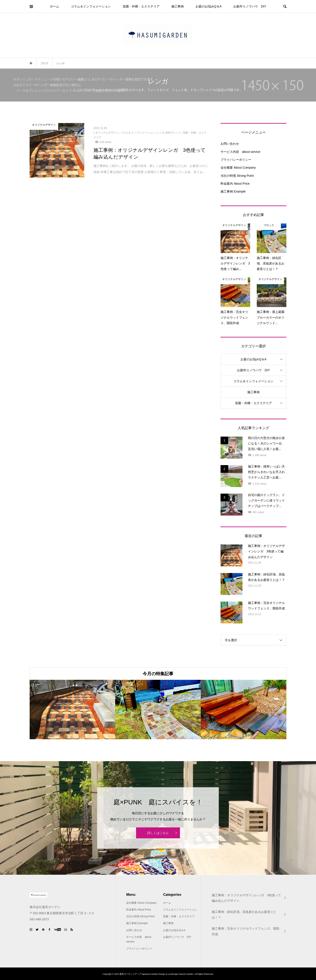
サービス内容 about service (240, 152)
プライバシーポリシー (236, 160)
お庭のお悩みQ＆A (208, 6)
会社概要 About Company (238, 168)
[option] (72, 710)
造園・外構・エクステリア (141, 6)
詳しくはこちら (158, 833)
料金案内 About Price (235, 184)
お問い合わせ (230, 144)
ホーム (54, 6)
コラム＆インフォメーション (91, 6)
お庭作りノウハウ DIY (250, 6)
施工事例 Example (233, 191)
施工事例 (178, 6)
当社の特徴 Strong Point (237, 176)
